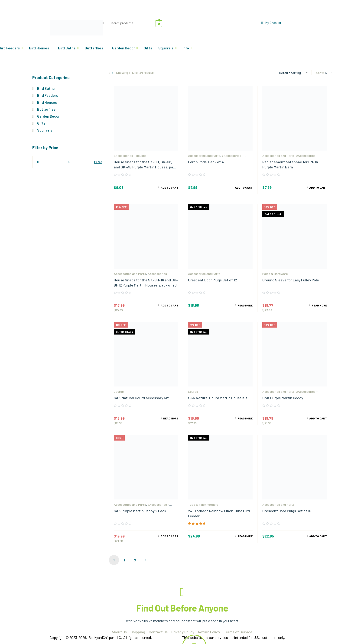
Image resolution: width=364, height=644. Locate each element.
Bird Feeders (48, 95)
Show (320, 73)
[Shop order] (294, 73)
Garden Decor (48, 116)
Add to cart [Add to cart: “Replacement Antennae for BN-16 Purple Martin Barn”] (318, 187)
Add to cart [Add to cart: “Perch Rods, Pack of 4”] (244, 187)
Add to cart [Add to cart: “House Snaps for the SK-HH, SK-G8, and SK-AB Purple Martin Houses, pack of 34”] (169, 187)
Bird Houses (47, 102)
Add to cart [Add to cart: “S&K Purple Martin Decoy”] (318, 418)
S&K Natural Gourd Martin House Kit (218, 398)
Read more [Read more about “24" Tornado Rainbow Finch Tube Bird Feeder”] (245, 536)
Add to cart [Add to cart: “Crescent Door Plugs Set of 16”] (318, 536)
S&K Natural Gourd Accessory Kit (141, 398)
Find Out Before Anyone (182, 608)
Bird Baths (46, 88)
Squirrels (45, 130)
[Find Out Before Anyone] (182, 592)
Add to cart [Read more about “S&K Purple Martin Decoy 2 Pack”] (169, 536)
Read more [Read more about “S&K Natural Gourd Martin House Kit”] (245, 418)
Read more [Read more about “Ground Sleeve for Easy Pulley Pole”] (319, 305)
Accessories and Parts (204, 156)
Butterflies (46, 109)
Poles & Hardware (275, 274)
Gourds (119, 391)
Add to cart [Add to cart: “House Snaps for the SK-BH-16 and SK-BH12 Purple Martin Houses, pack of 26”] (169, 305)
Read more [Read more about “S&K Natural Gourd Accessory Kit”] (171, 418)
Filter (98, 162)
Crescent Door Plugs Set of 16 (287, 511)
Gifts (41, 123)
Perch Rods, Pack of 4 (206, 162)
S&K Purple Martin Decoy (283, 398)
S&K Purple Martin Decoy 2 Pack (140, 511)
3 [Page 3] (135, 560)
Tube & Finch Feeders (203, 504)
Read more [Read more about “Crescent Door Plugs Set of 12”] (245, 305)
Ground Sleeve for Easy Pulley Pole (291, 280)
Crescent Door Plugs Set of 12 (213, 280)
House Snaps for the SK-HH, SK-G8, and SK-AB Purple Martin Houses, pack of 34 (145, 167)
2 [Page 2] (124, 560)
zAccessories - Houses (130, 156)
